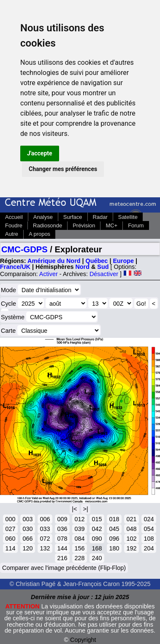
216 (62, 558)
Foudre (14, 225)
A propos (39, 234)
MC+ (111, 225)
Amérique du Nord (54, 261)
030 (27, 529)
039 (79, 529)
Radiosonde (47, 225)
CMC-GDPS (24, 249)
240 (97, 558)
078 (62, 539)
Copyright (83, 640)
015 (97, 519)
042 (97, 529)
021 (131, 519)
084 (79, 539)
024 (149, 519)
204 (149, 548)
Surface (73, 217)
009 (62, 519)
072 (45, 539)
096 (114, 539)
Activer (49, 274)
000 (10, 519)
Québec (97, 261)
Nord (82, 267)
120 (27, 548)
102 (131, 539)
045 (114, 529)
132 (45, 548)
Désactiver (104, 274)
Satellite (128, 217)
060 (10, 539)
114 (10, 548)
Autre (12, 234)
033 (45, 529)
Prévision (84, 225)
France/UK (15, 267)
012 (79, 519)
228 (79, 558)
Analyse (43, 217)
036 (62, 529)
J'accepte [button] (40, 153)
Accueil (14, 217)
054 (149, 529)
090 (97, 539)
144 (62, 548)
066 (27, 539)
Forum (136, 225)
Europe (123, 261)
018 (114, 519)
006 (45, 519)
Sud (103, 267)
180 (114, 548)
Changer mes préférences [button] (63, 169)
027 (10, 529)
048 (131, 529)
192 (131, 548)
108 (149, 539)
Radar (100, 217)
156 (79, 548)
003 (27, 519)
